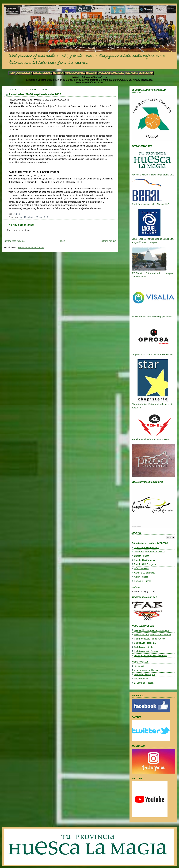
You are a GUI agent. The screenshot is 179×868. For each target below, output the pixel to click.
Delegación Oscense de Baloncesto (152, 630)
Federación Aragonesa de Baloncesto (152, 635)
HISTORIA (92, 73)
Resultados (30, 217)
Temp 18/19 (42, 217)
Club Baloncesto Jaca (145, 647)
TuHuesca (139, 666)
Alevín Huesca (141, 577)
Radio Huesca (141, 679)
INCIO (12, 73)
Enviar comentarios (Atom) (31, 248)
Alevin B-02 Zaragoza (145, 573)
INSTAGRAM (131, 73)
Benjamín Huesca (143, 581)
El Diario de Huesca (144, 683)
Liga (21, 217)
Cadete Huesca (142, 556)
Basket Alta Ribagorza (145, 643)
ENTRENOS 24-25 (43, 73)
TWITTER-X (118, 73)
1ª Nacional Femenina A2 (147, 548)
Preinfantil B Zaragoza (145, 564)
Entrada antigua (109, 241)
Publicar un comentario (18, 230)
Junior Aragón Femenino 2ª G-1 (150, 552)
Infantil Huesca (141, 568)
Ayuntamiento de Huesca (146, 670)
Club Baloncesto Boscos (146, 651)
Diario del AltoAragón (144, 675)
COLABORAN (146, 73)
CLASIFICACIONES (75, 73)
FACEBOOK (104, 73)
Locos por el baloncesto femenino (150, 656)
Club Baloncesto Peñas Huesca (150, 639)
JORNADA (59, 73)
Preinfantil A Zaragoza (145, 560)
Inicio (63, 241)
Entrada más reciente (14, 241)
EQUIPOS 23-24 (24, 73)
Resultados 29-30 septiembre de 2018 (35, 94)
